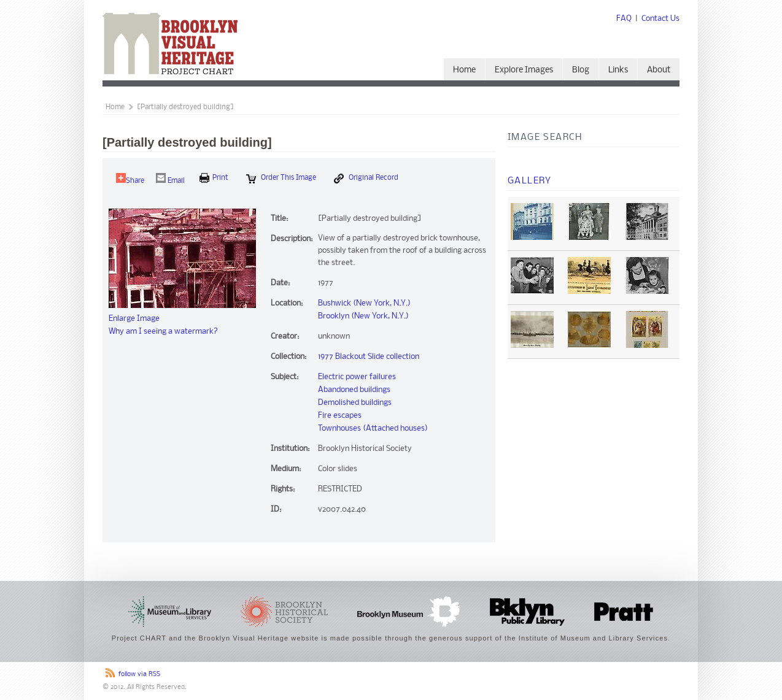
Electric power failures (357, 377)
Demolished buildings (355, 403)
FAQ (624, 19)
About (659, 70)
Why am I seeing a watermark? (163, 332)
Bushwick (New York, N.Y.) (364, 303)
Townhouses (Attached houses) (373, 429)
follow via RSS (139, 675)
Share (130, 179)
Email (170, 179)
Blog (581, 70)
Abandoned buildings (354, 390)
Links (618, 70)
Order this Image (281, 179)
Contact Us (660, 19)
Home (464, 70)
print (214, 178)
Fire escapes (340, 416)
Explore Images (524, 70)
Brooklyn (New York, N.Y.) (363, 316)
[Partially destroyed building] (185, 107)
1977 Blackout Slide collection (369, 357)
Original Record (366, 179)
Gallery (530, 181)
